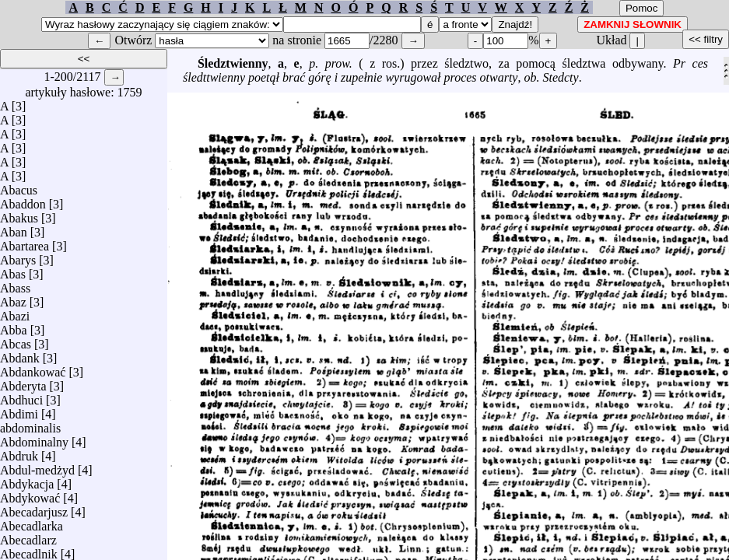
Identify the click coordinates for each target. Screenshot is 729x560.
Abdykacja (27, 480)
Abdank (20, 354)
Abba (14, 326)
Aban (14, 228)
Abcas (16, 340)
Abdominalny (34, 438)
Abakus (19, 214)
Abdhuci (21, 396)
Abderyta (23, 382)
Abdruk (19, 452)
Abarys (18, 256)
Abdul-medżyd (37, 466)
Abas (13, 270)
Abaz (13, 298)
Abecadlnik (29, 550)
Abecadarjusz (34, 508)
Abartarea (25, 242)
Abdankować (33, 368)
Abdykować (30, 494)
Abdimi (19, 410)
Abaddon (23, 200)
